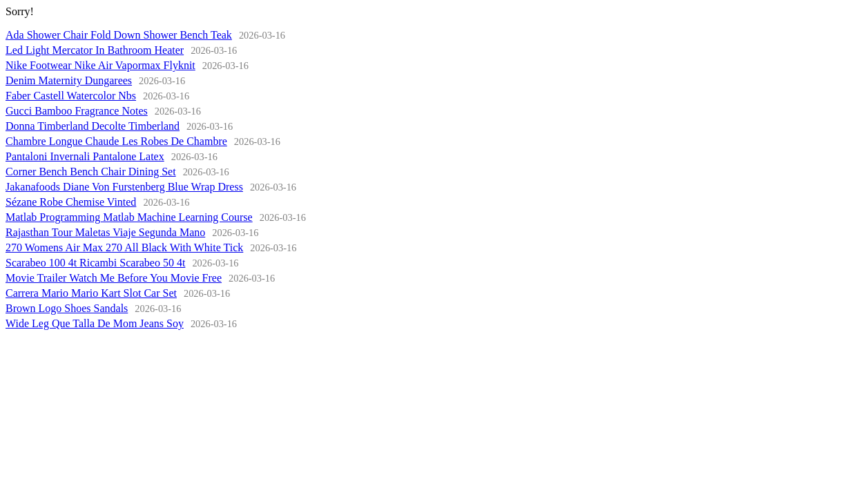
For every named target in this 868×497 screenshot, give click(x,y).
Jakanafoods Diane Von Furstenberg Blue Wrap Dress (124, 187)
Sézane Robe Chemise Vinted (71, 202)
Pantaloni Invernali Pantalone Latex (85, 156)
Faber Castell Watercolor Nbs (71, 96)
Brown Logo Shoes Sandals (67, 308)
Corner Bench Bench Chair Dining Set (91, 172)
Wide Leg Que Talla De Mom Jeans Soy (95, 323)
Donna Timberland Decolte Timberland (93, 126)
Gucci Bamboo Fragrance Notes (77, 111)
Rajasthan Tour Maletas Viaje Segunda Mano (105, 232)
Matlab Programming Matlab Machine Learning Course (129, 217)
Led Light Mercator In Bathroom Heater (95, 50)
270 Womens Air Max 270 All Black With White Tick (124, 247)
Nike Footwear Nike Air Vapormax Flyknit (100, 65)
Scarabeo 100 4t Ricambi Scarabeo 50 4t (95, 263)
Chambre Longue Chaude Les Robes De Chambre (116, 141)
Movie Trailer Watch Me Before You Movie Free (114, 278)
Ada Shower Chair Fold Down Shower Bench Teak (119, 35)
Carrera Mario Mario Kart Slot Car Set (91, 293)
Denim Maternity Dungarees (69, 80)
